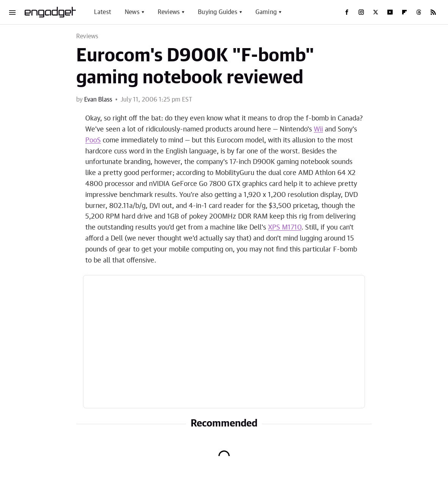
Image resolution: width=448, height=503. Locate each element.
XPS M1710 (285, 228)
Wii (318, 130)
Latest (103, 12)
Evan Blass (98, 100)
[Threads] (419, 12)
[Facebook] (347, 12)
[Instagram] (361, 12)
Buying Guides (218, 12)
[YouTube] (390, 12)
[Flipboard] (404, 12)
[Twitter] (376, 12)
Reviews (169, 12)
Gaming (266, 12)
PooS (93, 141)
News (132, 12)
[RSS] (433, 12)
